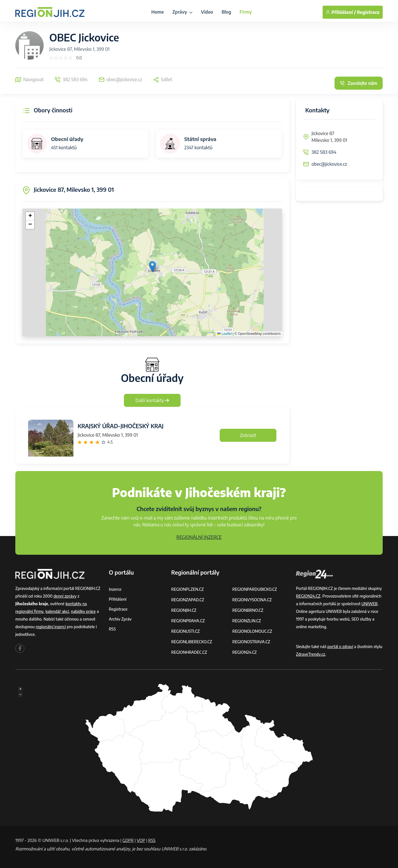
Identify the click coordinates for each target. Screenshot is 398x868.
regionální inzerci (51, 627)
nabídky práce (83, 611)
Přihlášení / (341, 12)
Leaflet (224, 334)
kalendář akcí (57, 611)
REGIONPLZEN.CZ (188, 589)
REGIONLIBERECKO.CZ (192, 642)
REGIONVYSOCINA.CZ (252, 600)
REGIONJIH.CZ (184, 610)
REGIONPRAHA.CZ (188, 621)
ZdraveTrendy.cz (311, 654)
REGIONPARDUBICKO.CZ (255, 589)
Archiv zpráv (120, 619)
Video (207, 12)
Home (158, 12)
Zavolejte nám (359, 83)
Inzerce (115, 589)
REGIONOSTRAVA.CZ (251, 642)
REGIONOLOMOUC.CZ (252, 631)
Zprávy (182, 12)
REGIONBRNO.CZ (248, 610)
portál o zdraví (340, 647)
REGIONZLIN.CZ (247, 621)
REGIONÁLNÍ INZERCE (199, 537)
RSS (112, 629)
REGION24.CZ (245, 652)
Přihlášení (118, 599)
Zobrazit (248, 435)
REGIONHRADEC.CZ (189, 652)
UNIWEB (370, 604)
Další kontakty (152, 400)
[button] (152, 267)
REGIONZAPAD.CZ (188, 600)
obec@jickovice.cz (329, 164)
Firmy (246, 12)
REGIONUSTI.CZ (186, 631)
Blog (226, 12)
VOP (141, 840)
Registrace (368, 12)
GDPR (128, 840)
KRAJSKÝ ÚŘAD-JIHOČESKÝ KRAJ (121, 426)
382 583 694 (324, 152)
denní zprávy (65, 596)
